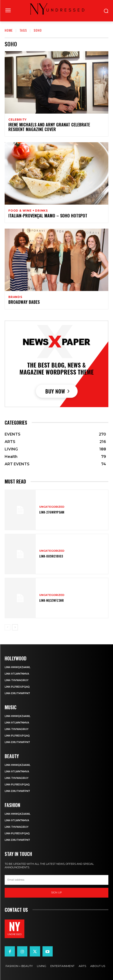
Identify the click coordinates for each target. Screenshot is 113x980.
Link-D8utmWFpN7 (17, 693)
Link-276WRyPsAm (52, 512)
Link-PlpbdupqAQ (17, 687)
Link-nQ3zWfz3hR (52, 600)
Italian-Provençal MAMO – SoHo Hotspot (48, 216)
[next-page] (15, 627)
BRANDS (15, 297)
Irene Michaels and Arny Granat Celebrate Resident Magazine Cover (49, 127)
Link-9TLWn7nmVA (17, 674)
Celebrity (18, 120)
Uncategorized (52, 507)
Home (9, 30)
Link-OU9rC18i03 (51, 556)
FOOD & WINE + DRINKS (28, 211)
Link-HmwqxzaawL (18, 667)
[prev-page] (8, 627)
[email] (56, 880)
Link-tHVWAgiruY (17, 680)
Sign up (56, 892)
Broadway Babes (24, 302)
